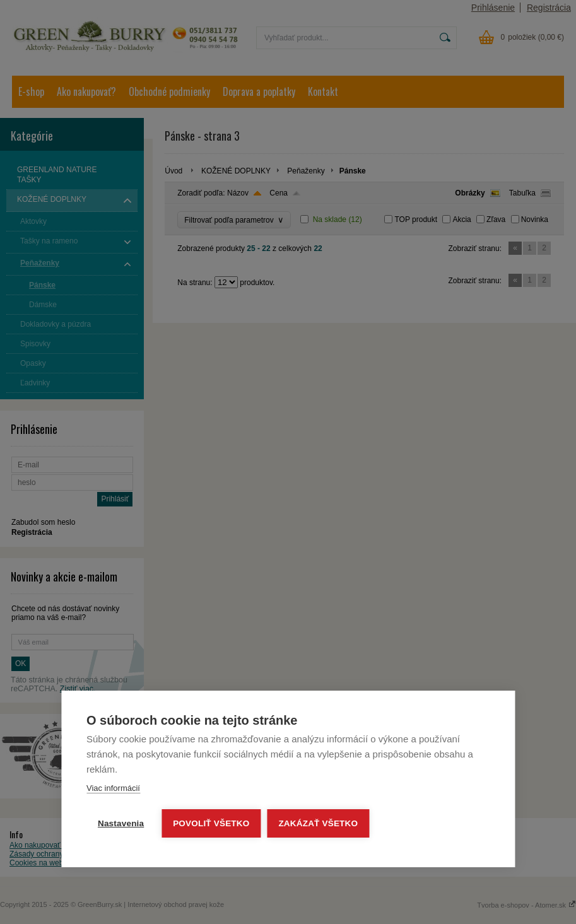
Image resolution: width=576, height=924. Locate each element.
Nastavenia (121, 823)
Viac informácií (113, 788)
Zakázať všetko (319, 823)
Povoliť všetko (211, 823)
